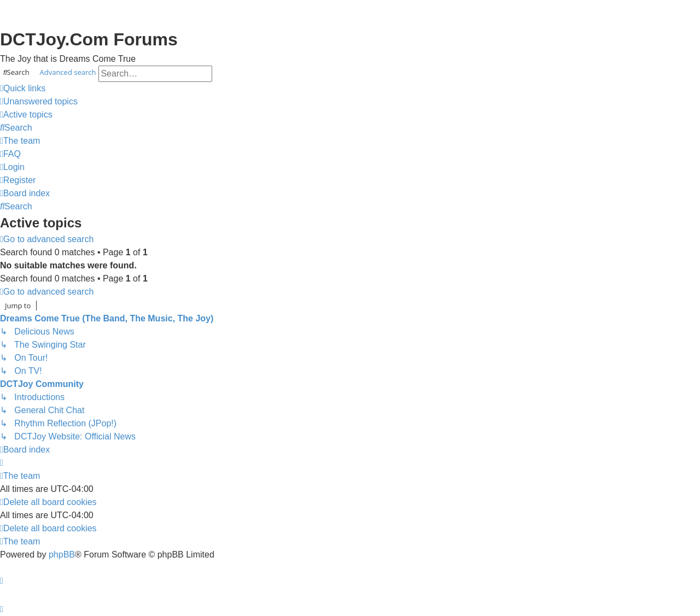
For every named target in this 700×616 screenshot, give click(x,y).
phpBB (62, 555)
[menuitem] (39, 102)
